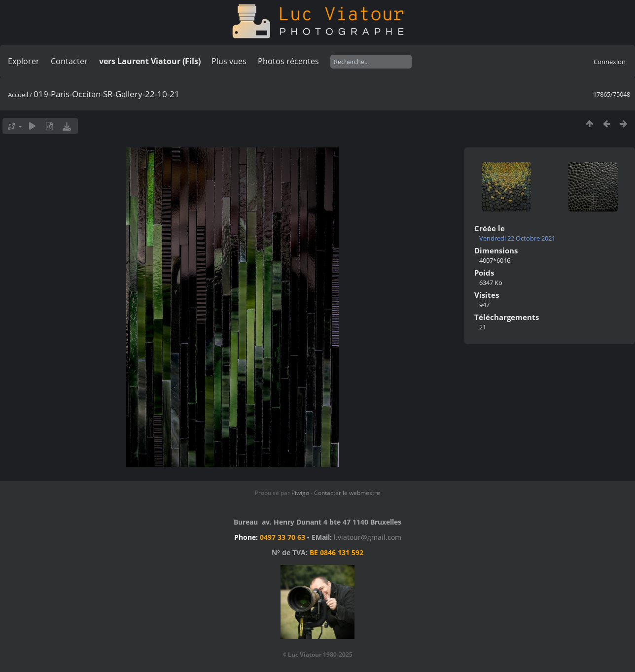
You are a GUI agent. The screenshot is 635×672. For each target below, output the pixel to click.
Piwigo (300, 493)
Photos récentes (288, 61)
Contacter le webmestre (347, 493)
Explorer (24, 61)
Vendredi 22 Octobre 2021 (517, 238)
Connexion (610, 62)
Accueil (18, 95)
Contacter (69, 61)
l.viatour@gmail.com (368, 537)
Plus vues (229, 61)
